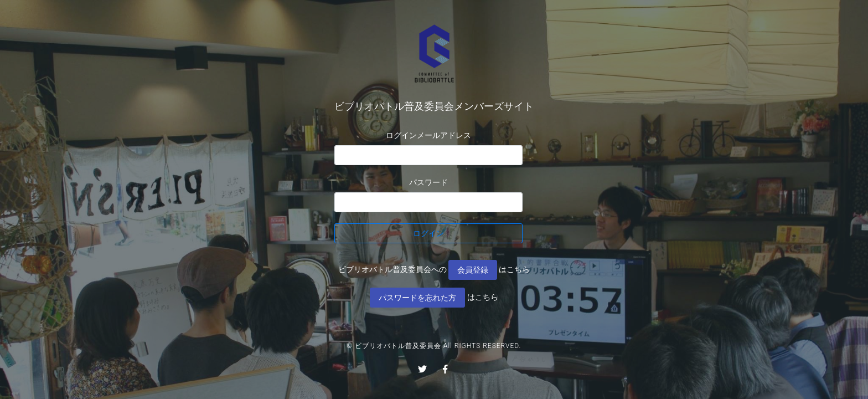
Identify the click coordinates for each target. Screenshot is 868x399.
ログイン (428, 233)
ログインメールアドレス (428, 135)
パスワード (428, 182)
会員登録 (473, 270)
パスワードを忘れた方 (417, 298)
